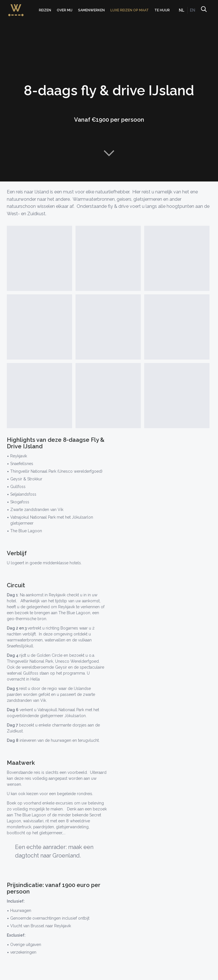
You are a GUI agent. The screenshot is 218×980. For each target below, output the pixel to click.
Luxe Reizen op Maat (130, 10)
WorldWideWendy (16, 7)
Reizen (45, 10)
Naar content (109, 153)
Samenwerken (91, 10)
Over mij (65, 10)
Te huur (162, 10)
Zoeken (204, 10)
